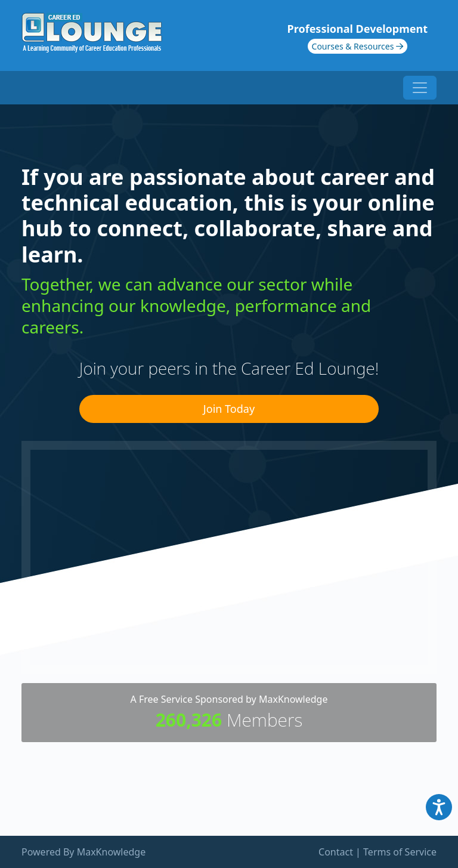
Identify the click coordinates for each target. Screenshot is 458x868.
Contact (336, 852)
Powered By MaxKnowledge (83, 852)
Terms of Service (400, 852)
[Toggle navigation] (420, 88)
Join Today (229, 409)
